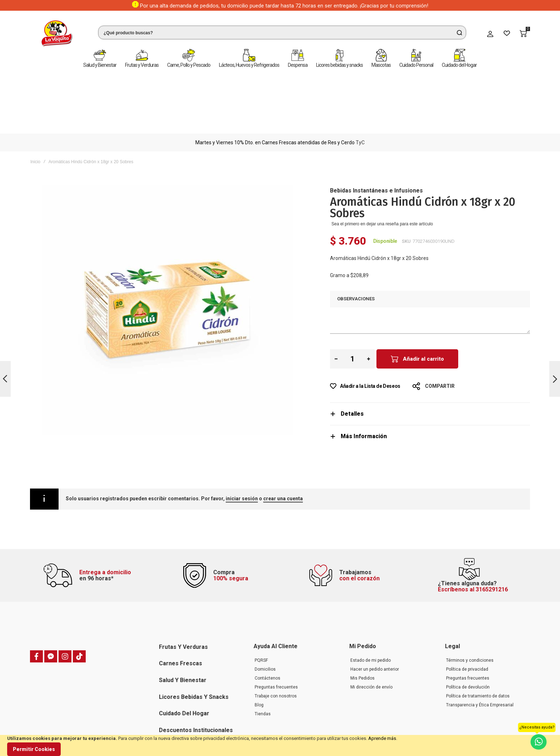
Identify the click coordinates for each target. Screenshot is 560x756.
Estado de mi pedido (371, 615)
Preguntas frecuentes (276, 642)
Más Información (364, 373)
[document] (280, 745)
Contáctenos (267, 633)
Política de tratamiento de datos (478, 651)
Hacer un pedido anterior (375, 624)
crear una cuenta (283, 435)
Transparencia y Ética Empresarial (480, 660)
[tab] (430, 351)
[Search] (459, 32)
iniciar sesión (242, 435)
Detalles (352, 351)
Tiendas (263, 669)
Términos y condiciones (470, 615)
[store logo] (57, 33)
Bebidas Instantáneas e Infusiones (376, 127)
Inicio (35, 99)
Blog (259, 660)
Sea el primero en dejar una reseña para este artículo (382, 161)
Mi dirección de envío (371, 642)
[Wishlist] (507, 34)
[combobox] (282, 32)
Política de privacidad (467, 624)
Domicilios (265, 624)
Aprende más (382, 738)
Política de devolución (468, 642)
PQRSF (261, 615)
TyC (360, 79)
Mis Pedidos (362, 633)
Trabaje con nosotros (276, 651)
